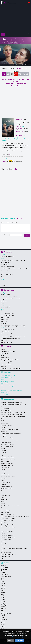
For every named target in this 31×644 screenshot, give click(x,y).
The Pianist (4, 529)
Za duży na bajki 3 (6, 552)
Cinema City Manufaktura (8, 351)
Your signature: (5, 235)
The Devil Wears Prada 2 (8, 275)
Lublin (3, 594)
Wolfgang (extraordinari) (8, 267)
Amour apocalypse (6, 262)
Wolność (3, 544)
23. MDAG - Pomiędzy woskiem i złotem (12, 402)
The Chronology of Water (8, 518)
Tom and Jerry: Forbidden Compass (11, 338)
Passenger (4, 322)
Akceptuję (20, 641)
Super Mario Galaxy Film (9, 386)
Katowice (4, 589)
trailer (27, 65)
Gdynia (3, 583)
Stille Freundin (5, 317)
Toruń (3, 617)
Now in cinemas (11, 399)
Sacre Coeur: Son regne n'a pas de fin (11, 506)
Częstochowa (5, 574)
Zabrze (3, 626)
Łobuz (3, 558)
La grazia (3, 453)
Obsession (4, 301)
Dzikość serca (5, 423)
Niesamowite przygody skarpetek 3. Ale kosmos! (14, 336)
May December (6, 392)
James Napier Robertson (13, 43)
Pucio (4, 388)
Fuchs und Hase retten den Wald (10, 429)
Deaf (2, 421)
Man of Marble (5, 461)
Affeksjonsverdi (5, 408)
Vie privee (4, 542)
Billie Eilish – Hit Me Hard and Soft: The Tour (13, 415)
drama (23, 126)
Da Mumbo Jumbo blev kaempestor (11, 334)
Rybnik (3, 607)
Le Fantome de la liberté (8, 457)
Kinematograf (5, 358)
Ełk (2, 580)
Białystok (4, 566)
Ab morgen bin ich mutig (8, 313)
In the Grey (4, 340)
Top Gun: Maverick (6, 540)
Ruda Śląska (4, 605)
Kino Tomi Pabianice (7, 364)
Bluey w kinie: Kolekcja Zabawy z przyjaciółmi (13, 417)
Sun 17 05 (16, 74)
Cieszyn (3, 573)
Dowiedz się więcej (17, 637)
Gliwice (3, 585)
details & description (19, 65)
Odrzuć (10, 641)
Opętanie (4, 485)
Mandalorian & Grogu (7, 463)
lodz (11, 3)
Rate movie (9, 159)
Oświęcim (4, 599)
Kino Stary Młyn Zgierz (7, 362)
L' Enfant (3, 451)
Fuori (2, 277)
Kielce (3, 591)
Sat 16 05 (12, 74)
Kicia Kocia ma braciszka (8, 444)
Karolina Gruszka (24, 139)
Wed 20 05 (27, 74)
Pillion (3, 491)
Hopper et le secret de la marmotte (11, 299)
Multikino (3, 366)
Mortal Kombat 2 (6, 265)
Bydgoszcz (4, 569)
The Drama (5, 384)
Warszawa (4, 621)
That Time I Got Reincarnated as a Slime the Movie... (15, 269)
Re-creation (4, 324)
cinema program (9, 65)
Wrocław (3, 625)
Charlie (3, 349)
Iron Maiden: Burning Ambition (9, 297)
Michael (3, 281)
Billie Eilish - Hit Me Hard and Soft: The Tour (13, 260)
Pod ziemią (4, 493)
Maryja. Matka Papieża (7, 465)
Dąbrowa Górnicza (6, 576)
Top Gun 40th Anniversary (8, 256)
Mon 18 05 (19, 74)
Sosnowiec (4, 612)
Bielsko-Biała (5, 567)
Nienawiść (4, 478)
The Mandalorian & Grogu (8, 315)
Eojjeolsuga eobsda (6, 425)
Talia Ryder (16, 139)
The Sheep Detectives (7, 271)
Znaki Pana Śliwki (6, 307)
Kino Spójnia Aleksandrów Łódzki (10, 360)
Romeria (3, 303)
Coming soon (9, 290)
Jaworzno (4, 587)
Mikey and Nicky (5, 332)
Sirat (2, 508)
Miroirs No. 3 (4, 283)
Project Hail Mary (6, 495)
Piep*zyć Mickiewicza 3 (7, 489)
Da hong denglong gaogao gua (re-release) (13, 326)
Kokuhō (3, 448)
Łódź (2, 596)
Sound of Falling (5, 510)
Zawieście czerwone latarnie (9, 554)
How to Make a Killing (7, 438)
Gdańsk (3, 582)
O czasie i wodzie (6, 482)
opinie (2, 66)
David (3, 419)
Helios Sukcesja (5, 353)
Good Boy (4, 431)
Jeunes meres (5, 319)
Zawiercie (4, 628)
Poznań (3, 601)
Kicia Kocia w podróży (7, 446)
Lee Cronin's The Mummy (8, 459)
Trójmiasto (4, 619)
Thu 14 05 (4, 74)
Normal (3, 285)
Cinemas (7, 346)
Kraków (3, 592)
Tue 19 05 (23, 74)
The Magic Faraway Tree (8, 330)
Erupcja (3, 311)
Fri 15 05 (8, 74)
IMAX (2, 355)
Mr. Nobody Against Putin (8, 476)
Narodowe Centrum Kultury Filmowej (11, 368)
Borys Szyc (5, 141)
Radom (3, 603)
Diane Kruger (8, 139)
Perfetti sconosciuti (6, 487)
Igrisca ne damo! (5, 295)
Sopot (3, 610)
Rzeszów (3, 608)
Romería (3, 504)
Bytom (3, 571)
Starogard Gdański (6, 614)
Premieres (8, 252)
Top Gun (3, 533)
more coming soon (7, 342)
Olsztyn (3, 598)
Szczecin (3, 616)
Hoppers (5, 394)
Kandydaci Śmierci (6, 442)
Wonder (3, 546)
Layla (2, 455)
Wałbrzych (4, 623)
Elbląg (3, 578)
